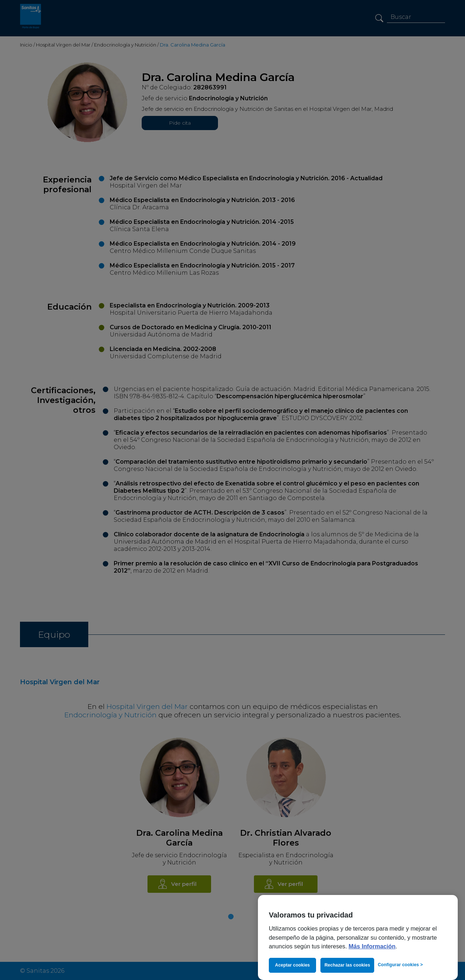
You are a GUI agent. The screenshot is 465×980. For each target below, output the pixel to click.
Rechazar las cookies (347, 965)
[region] (358, 937)
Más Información (372, 946)
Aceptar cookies (292, 965)
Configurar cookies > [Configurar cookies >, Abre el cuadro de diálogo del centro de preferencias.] (400, 965)
